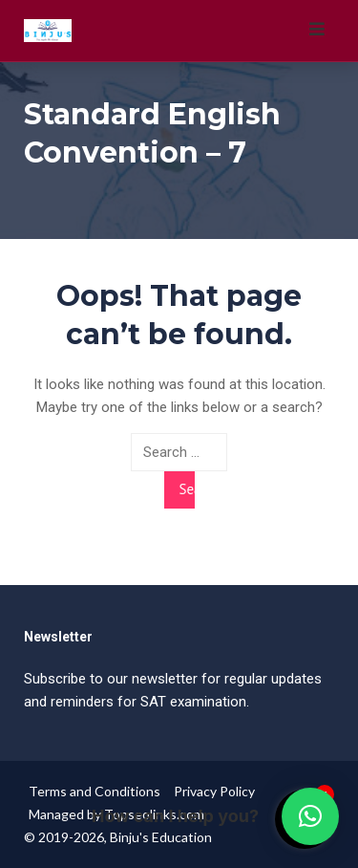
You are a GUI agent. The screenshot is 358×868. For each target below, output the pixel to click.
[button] (310, 816)
